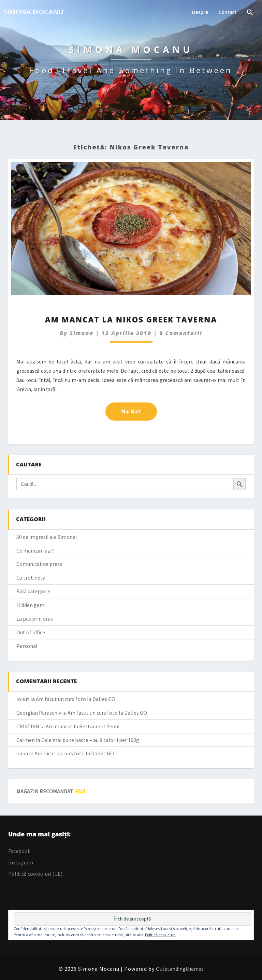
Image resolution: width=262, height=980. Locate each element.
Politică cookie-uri (160, 935)
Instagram (21, 862)
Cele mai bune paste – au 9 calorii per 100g (90, 740)
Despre (200, 12)
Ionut (23, 699)
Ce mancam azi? (35, 551)
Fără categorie (33, 591)
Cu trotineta (31, 578)
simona (82, 333)
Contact (228, 12)
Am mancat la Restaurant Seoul (83, 726)
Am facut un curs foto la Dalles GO (76, 699)
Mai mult (139, 411)
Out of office (31, 632)
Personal (27, 646)
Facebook (19, 851)
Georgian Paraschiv (39, 713)
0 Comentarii (181, 333)
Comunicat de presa (39, 564)
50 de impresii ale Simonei (47, 537)
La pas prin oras (35, 619)
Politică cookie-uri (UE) (35, 874)
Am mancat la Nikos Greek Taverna (131, 319)
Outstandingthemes (180, 969)
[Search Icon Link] (250, 13)
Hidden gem (30, 605)
